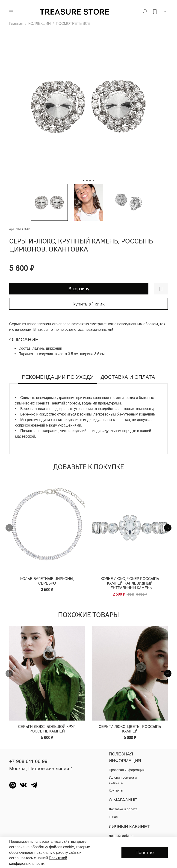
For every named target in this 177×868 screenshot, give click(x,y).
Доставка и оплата (123, 809)
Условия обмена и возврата (123, 780)
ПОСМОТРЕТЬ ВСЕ (73, 23)
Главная (16, 23)
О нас (113, 817)
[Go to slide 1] (84, 181)
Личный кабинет (121, 836)
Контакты (116, 790)
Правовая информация (127, 770)
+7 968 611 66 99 (28, 761)
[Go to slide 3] (90, 181)
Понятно (145, 852)
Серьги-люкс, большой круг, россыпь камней (47, 729)
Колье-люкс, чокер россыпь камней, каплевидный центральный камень (130, 583)
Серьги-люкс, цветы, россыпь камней (130, 729)
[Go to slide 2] (87, 181)
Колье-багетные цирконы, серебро (47, 581)
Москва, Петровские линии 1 (41, 769)
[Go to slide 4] (93, 181)
